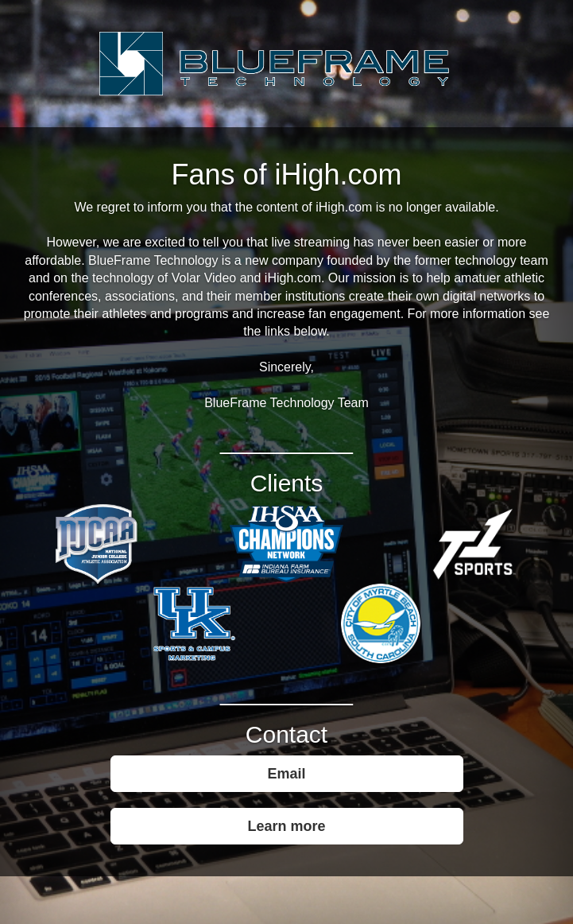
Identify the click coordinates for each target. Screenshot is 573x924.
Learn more (286, 826)
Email (286, 774)
